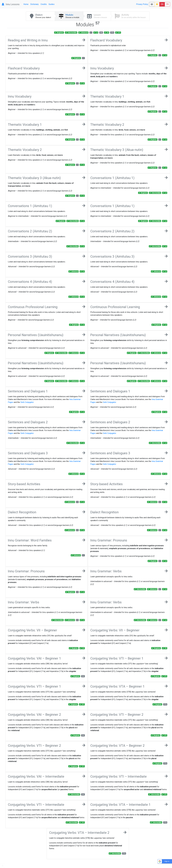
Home (26, 4)
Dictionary (35, 4)
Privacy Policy (142, 4)
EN (162, 4)
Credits (44, 4)
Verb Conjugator (27, 402)
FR (167, 4)
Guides (52, 4)
